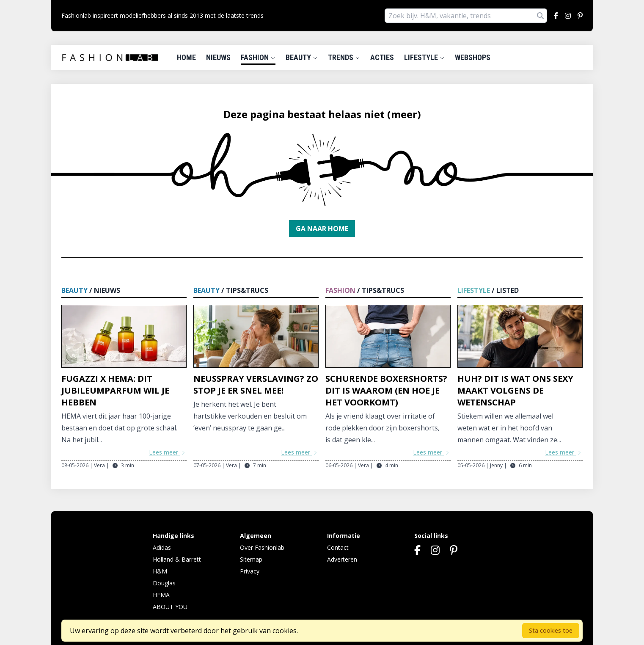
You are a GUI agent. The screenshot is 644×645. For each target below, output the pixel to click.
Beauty (302, 57)
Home (186, 57)
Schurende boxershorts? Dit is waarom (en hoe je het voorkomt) (386, 390)
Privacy (250, 571)
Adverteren (342, 559)
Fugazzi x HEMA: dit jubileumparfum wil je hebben (115, 390)
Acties (382, 57)
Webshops (473, 57)
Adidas (162, 547)
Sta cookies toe (551, 630)
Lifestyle (424, 57)
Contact (338, 547)
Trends (344, 57)
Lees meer (168, 452)
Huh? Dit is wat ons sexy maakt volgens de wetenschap (515, 390)
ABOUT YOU (170, 607)
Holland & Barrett (177, 559)
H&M (160, 571)
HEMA (161, 595)
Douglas (164, 583)
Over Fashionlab (262, 547)
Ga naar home (322, 229)
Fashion (258, 57)
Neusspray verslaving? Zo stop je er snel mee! (256, 385)
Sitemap (251, 559)
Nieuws (218, 57)
